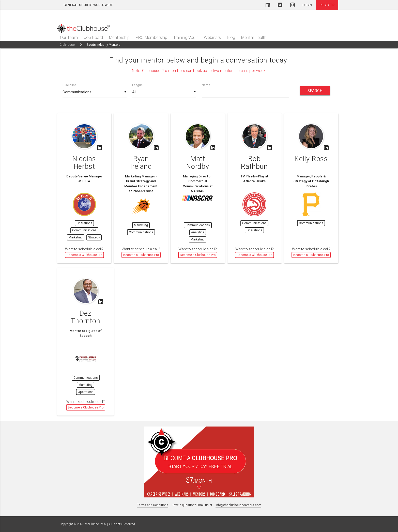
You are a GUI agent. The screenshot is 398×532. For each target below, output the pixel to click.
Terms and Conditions (152, 505)
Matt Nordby (198, 163)
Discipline (70, 85)
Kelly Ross (311, 159)
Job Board (93, 37)
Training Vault (186, 37)
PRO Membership (151, 37)
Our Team (69, 37)
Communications (84, 230)
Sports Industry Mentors (104, 45)
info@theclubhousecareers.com (238, 505)
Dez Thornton (85, 317)
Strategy (94, 237)
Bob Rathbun (254, 163)
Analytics (198, 232)
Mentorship (119, 37)
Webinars (212, 37)
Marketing (76, 237)
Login (307, 5)
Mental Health (254, 37)
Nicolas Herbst (84, 163)
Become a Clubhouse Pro (84, 255)
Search (315, 91)
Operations (84, 223)
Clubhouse (67, 45)
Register (327, 5)
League (137, 85)
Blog (231, 37)
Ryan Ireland (141, 163)
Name (206, 85)
